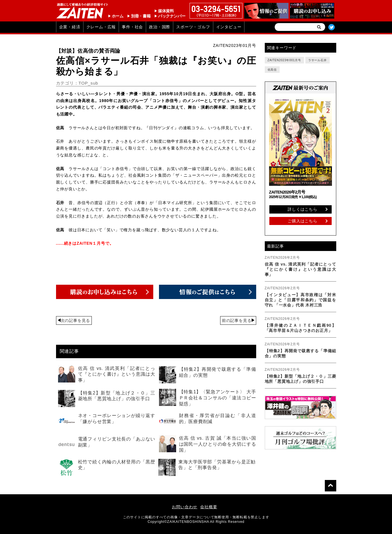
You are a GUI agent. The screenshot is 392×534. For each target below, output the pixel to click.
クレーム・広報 (101, 27)
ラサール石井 (318, 60)
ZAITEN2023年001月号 (284, 60)
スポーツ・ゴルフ (193, 27)
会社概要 (209, 507)
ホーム (118, 16)
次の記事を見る (75, 320)
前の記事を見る (237, 320)
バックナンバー (172, 16)
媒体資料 (166, 11)
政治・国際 (160, 27)
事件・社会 (132, 27)
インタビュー (229, 27)
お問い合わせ (185, 507)
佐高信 (272, 70)
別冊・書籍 (141, 16)
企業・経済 (70, 27)
